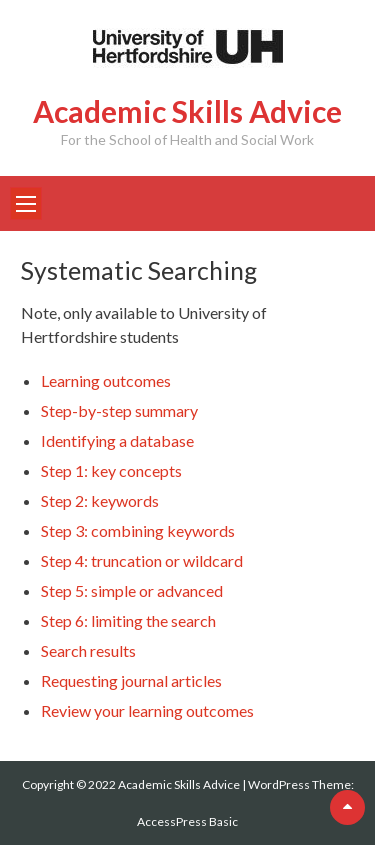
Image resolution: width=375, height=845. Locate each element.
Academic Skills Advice (187, 111)
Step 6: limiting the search (128, 620)
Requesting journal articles (131, 680)
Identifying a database (117, 440)
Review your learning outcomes (147, 710)
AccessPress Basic (187, 821)
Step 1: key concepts (111, 470)
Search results (88, 650)
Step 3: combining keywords (138, 530)
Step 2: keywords (100, 500)
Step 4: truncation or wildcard (142, 560)
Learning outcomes (106, 380)
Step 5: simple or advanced (132, 590)
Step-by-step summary (119, 410)
